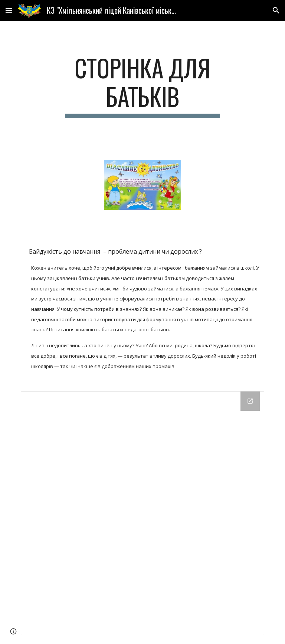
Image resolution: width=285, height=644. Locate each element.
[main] (142, 86)
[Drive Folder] (142, 513)
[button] (9, 10)
